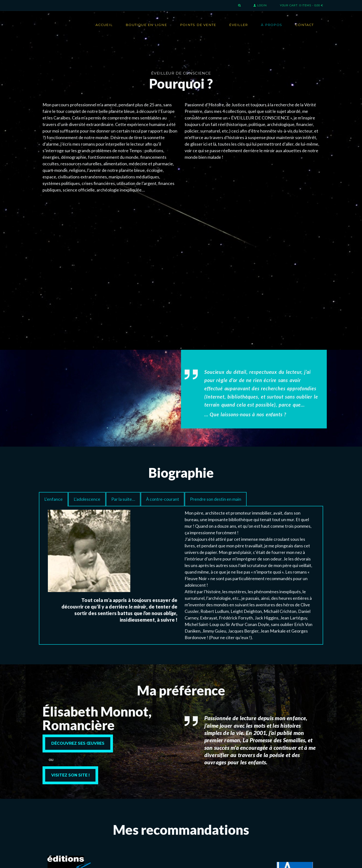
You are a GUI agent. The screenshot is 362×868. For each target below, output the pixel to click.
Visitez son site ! (70, 775)
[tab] (53, 499)
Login (262, 5)
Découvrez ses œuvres (78, 743)
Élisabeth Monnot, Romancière (97, 718)
